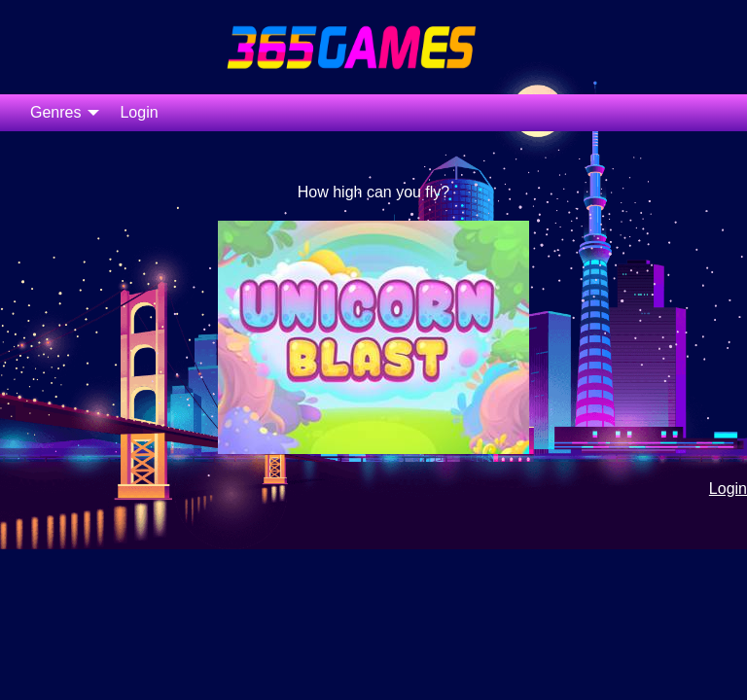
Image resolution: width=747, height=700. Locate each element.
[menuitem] (59, 113)
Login (139, 112)
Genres (55, 112)
